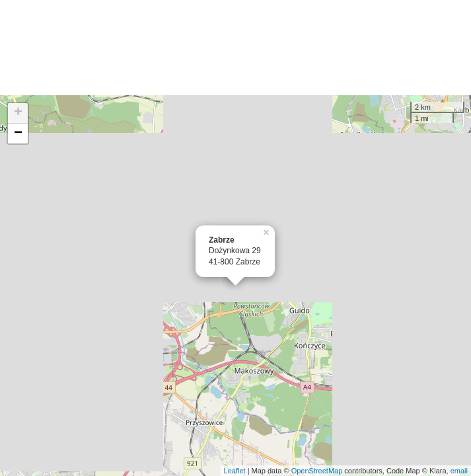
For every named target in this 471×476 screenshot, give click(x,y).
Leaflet (235, 471)
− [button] (18, 134)
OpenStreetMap (317, 471)
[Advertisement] (235, 48)
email (459, 471)
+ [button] (18, 113)
